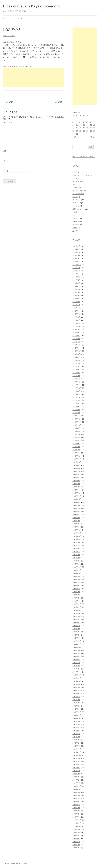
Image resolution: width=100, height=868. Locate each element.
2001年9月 (76, 758)
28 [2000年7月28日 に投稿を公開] (91, 131)
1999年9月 (76, 829)
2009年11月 (77, 459)
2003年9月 (76, 684)
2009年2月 (76, 487)
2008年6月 (76, 511)
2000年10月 (77, 789)
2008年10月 (77, 499)
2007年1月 (76, 564)
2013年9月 (76, 317)
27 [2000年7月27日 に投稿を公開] (87, 131)
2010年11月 (77, 422)
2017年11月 (77, 265)
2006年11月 (77, 570)
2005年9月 (76, 613)
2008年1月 (76, 527)
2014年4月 (76, 295)
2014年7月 (76, 286)
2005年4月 (76, 629)
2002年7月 (76, 727)
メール (6, 161)
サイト (6, 171)
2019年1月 (76, 262)
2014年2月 (76, 302)
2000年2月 (76, 814)
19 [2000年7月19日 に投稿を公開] (84, 128)
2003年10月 (77, 681)
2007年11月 (77, 533)
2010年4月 (76, 444)
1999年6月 (76, 839)
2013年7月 (76, 323)
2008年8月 (76, 505)
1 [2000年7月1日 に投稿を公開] (94, 119)
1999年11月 (77, 823)
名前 (5, 151)
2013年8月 (76, 320)
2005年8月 (76, 616)
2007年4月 (76, 555)
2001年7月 (76, 764)
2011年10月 (77, 388)
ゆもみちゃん (78, 191)
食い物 (75, 218)
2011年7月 (76, 397)
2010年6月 (76, 437)
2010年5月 (76, 440)
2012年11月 (77, 348)
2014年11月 (77, 274)
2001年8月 (76, 761)
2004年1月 (76, 672)
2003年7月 (76, 690)
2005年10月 (77, 610)
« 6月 (74, 137)
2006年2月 (76, 598)
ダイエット (77, 200)
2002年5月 (76, 734)
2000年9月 (76, 792)
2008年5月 (76, 515)
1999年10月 (77, 826)
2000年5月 (76, 805)
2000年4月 (76, 808)
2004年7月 (76, 656)
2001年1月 (76, 783)
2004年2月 (76, 669)
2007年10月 (77, 536)
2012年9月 (76, 354)
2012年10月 (77, 351)
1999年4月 (76, 845)
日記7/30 (59, 102)
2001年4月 (76, 774)
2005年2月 (76, 635)
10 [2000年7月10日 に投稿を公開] (77, 125)
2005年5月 (76, 626)
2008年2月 (76, 524)
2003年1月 (76, 709)
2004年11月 (77, 644)
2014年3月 (76, 299)
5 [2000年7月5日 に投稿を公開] (83, 122)
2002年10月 (77, 718)
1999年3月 (76, 848)
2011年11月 (77, 385)
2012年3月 (76, 373)
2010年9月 (76, 428)
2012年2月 (76, 376)
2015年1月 (76, 271)
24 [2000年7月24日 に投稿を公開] (77, 131)
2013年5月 (76, 329)
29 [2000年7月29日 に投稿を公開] (94, 131)
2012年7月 (76, 360)
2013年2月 (76, 339)
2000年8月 (76, 795)
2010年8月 (76, 431)
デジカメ (76, 203)
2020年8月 (76, 249)
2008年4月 (76, 518)
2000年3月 (76, 811)
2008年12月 (77, 493)
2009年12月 (77, 456)
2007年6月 (76, 548)
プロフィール (18, 18)
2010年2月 (76, 450)
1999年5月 (76, 842)
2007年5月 (76, 552)
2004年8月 (76, 653)
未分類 (75, 228)
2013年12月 (77, 308)
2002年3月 (76, 740)
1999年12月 (77, 820)
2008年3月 (76, 521)
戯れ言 (15, 66)
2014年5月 (76, 292)
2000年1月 (76, 817)
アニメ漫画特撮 (78, 194)
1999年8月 (76, 832)
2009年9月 (76, 465)
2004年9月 (76, 650)
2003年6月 (76, 694)
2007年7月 (76, 545)
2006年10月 (77, 573)
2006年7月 (76, 582)
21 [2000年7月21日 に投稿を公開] (91, 128)
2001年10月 (77, 755)
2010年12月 (77, 419)
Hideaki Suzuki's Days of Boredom (31, 6)
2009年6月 (76, 474)
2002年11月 (77, 715)
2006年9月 (76, 576)
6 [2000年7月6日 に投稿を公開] (87, 122)
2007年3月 (76, 558)
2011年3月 (76, 410)
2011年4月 (76, 407)
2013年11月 (77, 311)
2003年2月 (76, 706)
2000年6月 (76, 802)
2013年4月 (76, 332)
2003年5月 (76, 697)
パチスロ (76, 206)
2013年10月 (77, 314)
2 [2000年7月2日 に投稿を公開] (73, 122)
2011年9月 (76, 391)
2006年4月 (76, 592)
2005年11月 (77, 607)
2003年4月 (76, 700)
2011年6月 (76, 400)
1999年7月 (76, 835)
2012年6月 (76, 363)
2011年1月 (76, 416)
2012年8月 (76, 357)
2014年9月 (76, 280)
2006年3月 (76, 595)
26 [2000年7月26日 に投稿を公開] (84, 131)
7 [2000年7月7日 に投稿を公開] (90, 122)
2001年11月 (77, 752)
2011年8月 (76, 394)
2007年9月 (76, 539)
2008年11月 (77, 496)
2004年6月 (76, 660)
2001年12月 (77, 749)
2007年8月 (76, 542)
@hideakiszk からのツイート (84, 157)
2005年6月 (76, 623)
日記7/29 (8, 102)
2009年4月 (76, 481)
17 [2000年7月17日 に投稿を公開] (77, 128)
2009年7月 (76, 471)
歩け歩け (76, 224)
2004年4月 (76, 666)
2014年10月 (77, 277)
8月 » (92, 137)
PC (74, 172)
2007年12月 (77, 530)
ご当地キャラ (78, 187)
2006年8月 (76, 579)
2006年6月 (76, 586)
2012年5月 (76, 366)
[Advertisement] (34, 78)
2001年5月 (76, 771)
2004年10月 (77, 647)
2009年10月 (77, 462)
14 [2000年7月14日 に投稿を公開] (91, 125)
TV (73, 178)
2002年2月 (76, 743)
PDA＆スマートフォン (81, 175)
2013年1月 (76, 342)
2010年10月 (77, 425)
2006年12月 (77, 567)
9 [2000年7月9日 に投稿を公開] (73, 125)
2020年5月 (76, 255)
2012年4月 (76, 370)
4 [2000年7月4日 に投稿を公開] (80, 122)
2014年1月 (76, 305)
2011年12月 (77, 382)
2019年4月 (76, 258)
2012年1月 (76, 379)
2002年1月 (76, 746)
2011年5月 (76, 403)
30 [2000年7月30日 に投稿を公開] (73, 134)
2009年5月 (76, 478)
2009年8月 (76, 468)
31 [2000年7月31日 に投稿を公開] (77, 134)
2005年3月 (76, 632)
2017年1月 (76, 268)
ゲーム (75, 197)
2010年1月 (76, 453)
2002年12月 (77, 712)
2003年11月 (77, 678)
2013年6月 (76, 326)
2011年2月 (76, 413)
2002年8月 (76, 724)
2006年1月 (76, 601)
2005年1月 (76, 638)
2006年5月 (76, 589)
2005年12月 (77, 604)
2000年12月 (77, 786)
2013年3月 (76, 336)
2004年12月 (77, 641)
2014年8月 (76, 283)
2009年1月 (76, 490)
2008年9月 (76, 502)
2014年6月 (76, 289)
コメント (8, 123)
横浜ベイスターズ (79, 209)
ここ (5, 42)
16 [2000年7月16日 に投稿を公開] (73, 128)
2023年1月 (76, 246)
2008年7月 (76, 508)
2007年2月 (76, 561)
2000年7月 (76, 798)
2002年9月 (76, 721)
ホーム (5, 18)
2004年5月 (76, 663)
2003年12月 (77, 675)
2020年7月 (76, 252)
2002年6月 (76, 731)
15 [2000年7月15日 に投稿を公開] (94, 125)
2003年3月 (76, 703)
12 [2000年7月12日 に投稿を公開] (84, 125)
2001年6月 (76, 768)
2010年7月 (76, 434)
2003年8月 (76, 687)
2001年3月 (76, 777)
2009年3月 (76, 484)
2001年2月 (76, 780)
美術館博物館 (78, 221)
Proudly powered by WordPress (15, 863)
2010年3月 (76, 447)
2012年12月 (77, 345)
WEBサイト (77, 181)
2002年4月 (76, 737)
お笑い (75, 184)
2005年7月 (76, 619)
